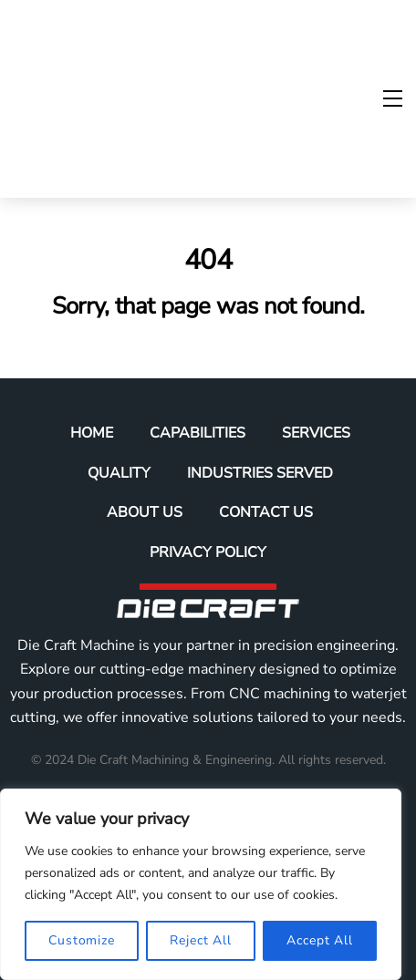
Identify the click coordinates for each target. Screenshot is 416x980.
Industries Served (260, 473)
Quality (119, 473)
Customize (82, 940)
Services (316, 433)
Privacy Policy (208, 552)
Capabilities (198, 433)
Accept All (320, 940)
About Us (145, 512)
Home (92, 433)
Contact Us (266, 512)
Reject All (201, 940)
